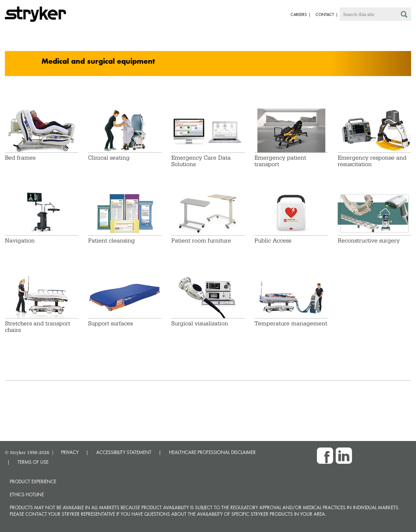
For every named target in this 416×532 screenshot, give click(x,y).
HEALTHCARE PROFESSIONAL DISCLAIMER (212, 452)
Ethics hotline (27, 494)
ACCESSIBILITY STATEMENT (124, 452)
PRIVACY (70, 452)
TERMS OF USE (33, 462)
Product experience (33, 481)
